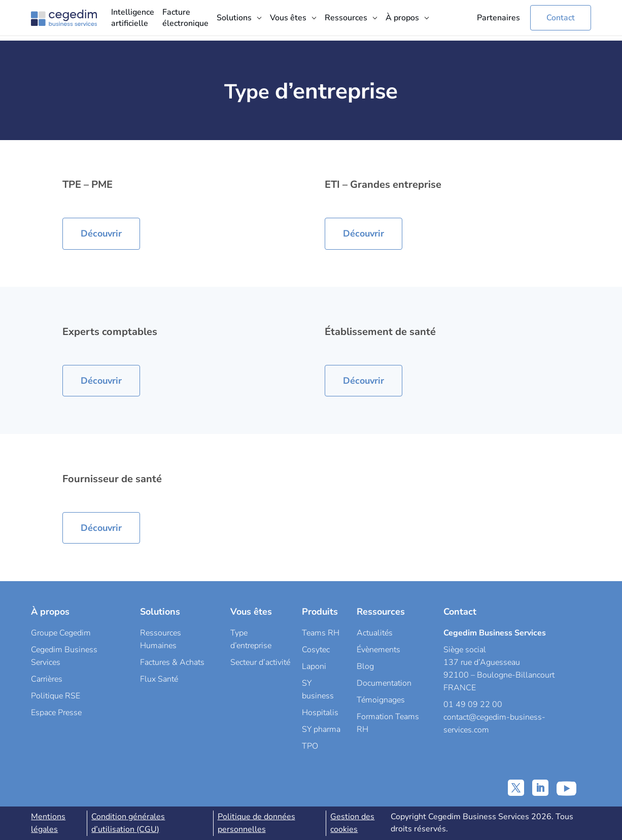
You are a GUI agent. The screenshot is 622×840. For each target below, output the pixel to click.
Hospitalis (320, 713)
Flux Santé (159, 679)
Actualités (375, 633)
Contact (561, 18)
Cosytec (316, 650)
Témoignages (381, 700)
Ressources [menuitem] (346, 18)
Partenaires (498, 18)
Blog (365, 666)
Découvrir (101, 233)
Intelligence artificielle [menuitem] (133, 18)
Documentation (384, 683)
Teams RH (321, 633)
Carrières (47, 679)
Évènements (378, 650)
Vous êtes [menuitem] (288, 18)
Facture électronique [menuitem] (185, 18)
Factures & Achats (172, 662)
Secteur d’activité (260, 662)
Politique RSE (56, 696)
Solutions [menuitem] (234, 18)
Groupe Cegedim (61, 633)
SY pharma (321, 729)
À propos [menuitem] (402, 18)
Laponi (314, 666)
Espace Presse (56, 713)
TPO (310, 746)
